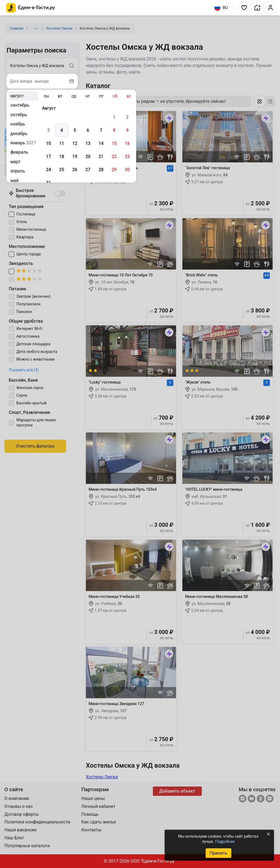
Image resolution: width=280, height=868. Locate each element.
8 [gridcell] (114, 130)
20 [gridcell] (88, 157)
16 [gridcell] (127, 143)
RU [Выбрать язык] (221, 8)
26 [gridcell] (75, 170)
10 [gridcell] (48, 143)
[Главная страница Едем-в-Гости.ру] (31, 8)
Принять (218, 853)
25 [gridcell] (62, 170)
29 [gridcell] (114, 170)
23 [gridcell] (127, 157)
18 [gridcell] (62, 157)
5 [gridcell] (75, 130)
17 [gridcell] (48, 157)
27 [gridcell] (88, 170)
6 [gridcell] (88, 130)
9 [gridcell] (127, 130)
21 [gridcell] (101, 157)
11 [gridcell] (62, 143)
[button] (244, 8)
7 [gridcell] (101, 130)
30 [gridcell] (127, 170)
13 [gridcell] (88, 143)
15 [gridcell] (114, 143)
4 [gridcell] (62, 130)
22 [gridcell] (114, 157)
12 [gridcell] (75, 143)
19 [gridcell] (75, 157)
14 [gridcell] (101, 143)
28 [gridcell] (101, 170)
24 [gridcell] (48, 170)
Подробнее (225, 841)
